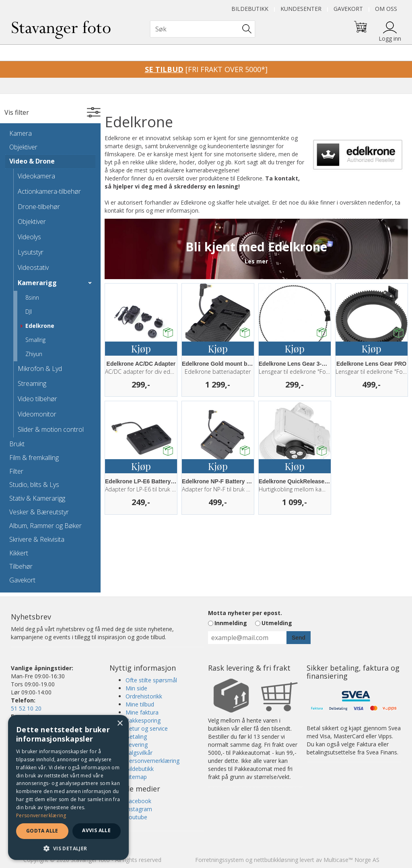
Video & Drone (32, 161)
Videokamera (36, 176)
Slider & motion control (51, 429)
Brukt (17, 444)
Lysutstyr (31, 252)
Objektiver (23, 147)
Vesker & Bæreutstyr (39, 512)
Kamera (21, 133)
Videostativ (33, 267)
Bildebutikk (250, 9)
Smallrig (35, 340)
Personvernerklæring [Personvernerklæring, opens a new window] (41, 815)
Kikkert (19, 553)
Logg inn (390, 38)
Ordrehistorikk (144, 696)
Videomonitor (37, 414)
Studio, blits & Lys (34, 485)
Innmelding (231, 623)
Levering (137, 745)
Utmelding (277, 623)
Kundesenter (301, 9)
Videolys (29, 237)
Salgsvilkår (139, 753)
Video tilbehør (37, 399)
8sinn (32, 297)
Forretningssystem (219, 860)
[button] (68, 848)
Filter (16, 471)
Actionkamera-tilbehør (49, 191)
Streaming (32, 383)
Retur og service (147, 728)
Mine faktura (142, 712)
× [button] (120, 724)
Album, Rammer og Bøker (45, 526)
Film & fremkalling (34, 458)
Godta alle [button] (42, 831)
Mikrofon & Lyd (40, 369)
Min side (136, 688)
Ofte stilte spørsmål (151, 680)
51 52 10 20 (26, 708)
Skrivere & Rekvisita (37, 539)
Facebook (138, 801)
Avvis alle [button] (96, 830)
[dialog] (68, 787)
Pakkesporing (143, 720)
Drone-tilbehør (39, 207)
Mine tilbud (140, 704)
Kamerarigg (37, 283)
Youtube (136, 817)
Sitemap (136, 777)
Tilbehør (21, 566)
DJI (29, 312)
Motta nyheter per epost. (245, 613)
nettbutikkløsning (276, 860)
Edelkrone (40, 326)
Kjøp (141, 348)
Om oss (386, 9)
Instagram (139, 809)
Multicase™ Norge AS (351, 860)
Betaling (136, 736)
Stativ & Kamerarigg (37, 498)
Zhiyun (34, 354)
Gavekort (348, 9)
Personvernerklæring (152, 761)
